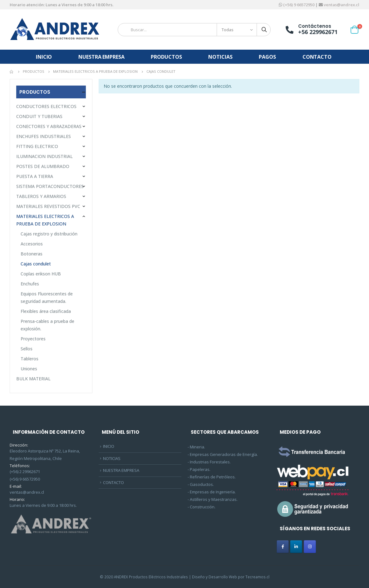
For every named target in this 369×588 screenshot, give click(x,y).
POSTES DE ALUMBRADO (43, 166)
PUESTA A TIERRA (35, 176)
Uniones (29, 369)
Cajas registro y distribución (49, 234)
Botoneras (32, 254)
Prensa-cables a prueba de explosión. (47, 325)
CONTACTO (317, 57)
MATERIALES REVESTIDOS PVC (48, 206)
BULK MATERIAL (33, 379)
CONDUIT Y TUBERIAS (39, 116)
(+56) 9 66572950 (299, 5)
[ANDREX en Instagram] (310, 547)
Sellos (27, 349)
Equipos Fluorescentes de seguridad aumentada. (47, 297)
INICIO (44, 57)
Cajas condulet (36, 264)
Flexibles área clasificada (46, 311)
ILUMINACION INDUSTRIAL (44, 156)
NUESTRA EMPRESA (101, 57)
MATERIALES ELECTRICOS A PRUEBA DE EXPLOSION (45, 220)
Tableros (30, 359)
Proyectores (33, 339)
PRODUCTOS (166, 57)
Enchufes (30, 284)
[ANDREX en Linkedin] (296, 547)
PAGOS (267, 57)
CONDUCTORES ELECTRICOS (46, 106)
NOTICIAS (220, 57)
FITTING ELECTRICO (37, 146)
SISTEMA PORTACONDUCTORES (50, 186)
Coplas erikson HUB (41, 274)
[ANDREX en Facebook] (283, 547)
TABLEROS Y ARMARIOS (41, 196)
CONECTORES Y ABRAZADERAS (49, 126)
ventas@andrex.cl (341, 5)
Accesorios (32, 244)
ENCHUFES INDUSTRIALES (44, 136)
